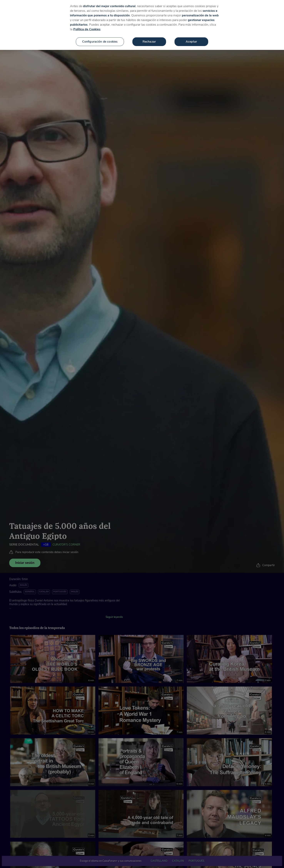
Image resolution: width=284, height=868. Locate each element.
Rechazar (149, 41)
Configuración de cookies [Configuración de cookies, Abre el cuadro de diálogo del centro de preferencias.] (100, 41)
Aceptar (191, 41)
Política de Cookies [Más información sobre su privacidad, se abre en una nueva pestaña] (87, 29)
